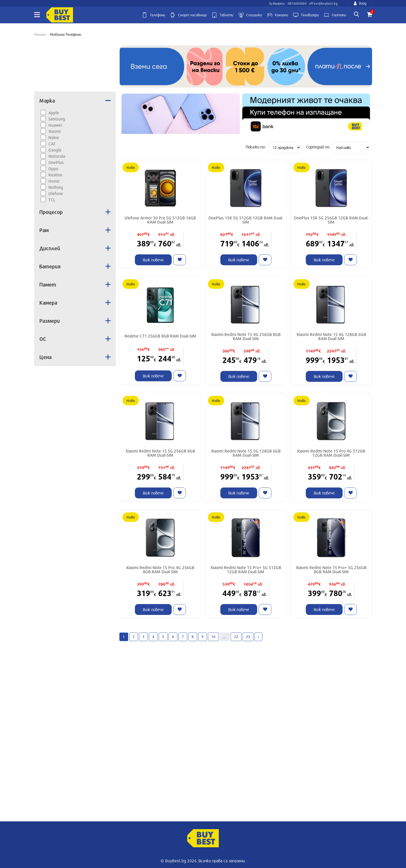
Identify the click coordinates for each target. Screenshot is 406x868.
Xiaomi (55, 131)
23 (248, 637)
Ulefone (56, 193)
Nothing (56, 187)
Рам (75, 230)
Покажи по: (256, 147)
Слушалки (250, 15)
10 (213, 637)
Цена (75, 357)
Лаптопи (335, 15)
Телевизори (306, 15)
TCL (52, 200)
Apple (54, 113)
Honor (54, 181)
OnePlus (56, 162)
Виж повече (153, 260)
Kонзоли (278, 15)
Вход (360, 3)
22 (236, 637)
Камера (75, 303)
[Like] (180, 260)
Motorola (57, 156)
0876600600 (297, 3)
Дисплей (75, 248)
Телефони (154, 15)
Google (55, 150)
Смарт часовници (189, 15)
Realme (55, 175)
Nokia (54, 137)
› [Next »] (258, 637)
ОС (75, 339)
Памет (75, 284)
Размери (75, 321)
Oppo (53, 168)
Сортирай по (318, 147)
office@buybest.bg (323, 3)
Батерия (75, 266)
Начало (40, 34)
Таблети (223, 15)
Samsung (57, 119)
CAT (52, 144)
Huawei (55, 125)
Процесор (75, 212)
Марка (75, 101)
